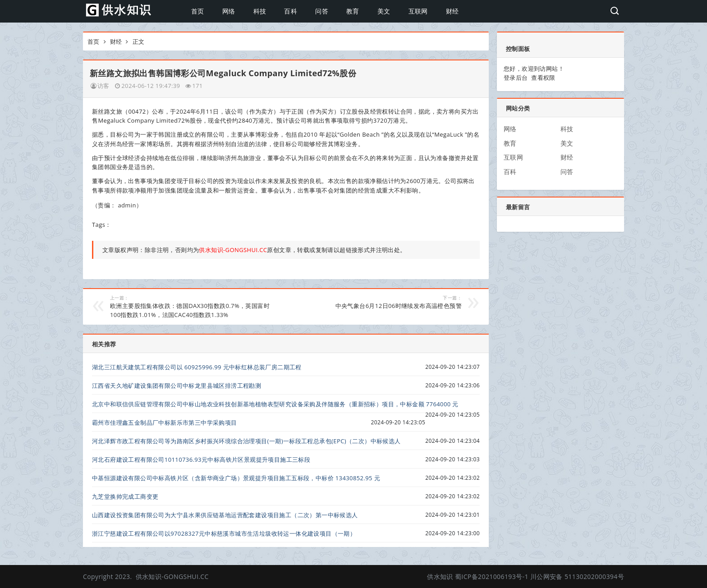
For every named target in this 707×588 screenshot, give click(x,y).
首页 (198, 11)
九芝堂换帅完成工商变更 (125, 496)
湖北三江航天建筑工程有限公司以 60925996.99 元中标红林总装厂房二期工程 (197, 367)
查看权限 (543, 78)
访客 (103, 86)
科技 (260, 11)
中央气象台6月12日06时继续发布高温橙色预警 (380, 302)
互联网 (418, 11)
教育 (353, 11)
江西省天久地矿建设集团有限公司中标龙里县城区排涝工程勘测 (177, 386)
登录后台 (516, 78)
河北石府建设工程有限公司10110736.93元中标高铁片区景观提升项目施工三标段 (201, 459)
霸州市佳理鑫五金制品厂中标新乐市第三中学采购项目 (165, 423)
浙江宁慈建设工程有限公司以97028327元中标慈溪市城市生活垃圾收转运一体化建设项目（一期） (224, 533)
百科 (291, 11)
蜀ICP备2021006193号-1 (492, 577)
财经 (452, 11)
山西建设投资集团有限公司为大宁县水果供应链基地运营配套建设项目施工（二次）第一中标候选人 (225, 515)
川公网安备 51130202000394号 (577, 577)
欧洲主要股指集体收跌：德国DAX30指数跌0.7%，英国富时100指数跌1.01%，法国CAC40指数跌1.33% (191, 306)
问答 (322, 11)
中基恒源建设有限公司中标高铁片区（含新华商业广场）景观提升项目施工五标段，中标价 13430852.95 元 (236, 478)
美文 (384, 11)
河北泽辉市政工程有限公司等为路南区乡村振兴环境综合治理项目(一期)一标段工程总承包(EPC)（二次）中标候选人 (246, 441)
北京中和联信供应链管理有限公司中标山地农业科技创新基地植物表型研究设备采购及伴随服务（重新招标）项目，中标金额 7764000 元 (275, 404)
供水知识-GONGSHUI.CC (172, 577)
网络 (229, 11)
